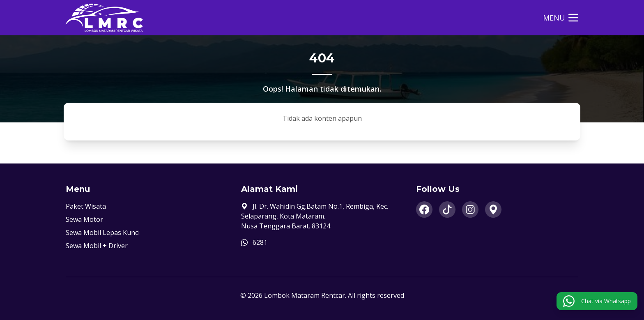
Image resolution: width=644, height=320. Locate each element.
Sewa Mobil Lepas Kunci (103, 233)
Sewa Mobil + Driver (97, 246)
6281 (260, 242)
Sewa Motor (84, 219)
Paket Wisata (86, 206)
